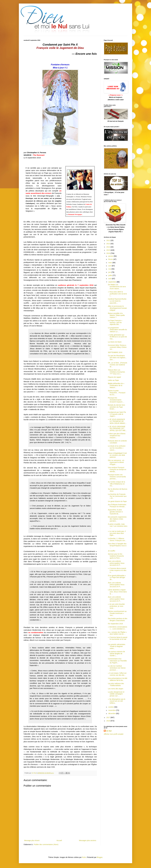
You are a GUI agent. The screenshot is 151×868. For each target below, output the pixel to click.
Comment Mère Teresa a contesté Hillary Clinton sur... (117, 347)
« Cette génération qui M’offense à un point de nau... (117, 337)
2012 (108, 240)
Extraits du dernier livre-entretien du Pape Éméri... (117, 407)
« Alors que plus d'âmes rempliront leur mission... (117, 436)
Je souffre (112, 551)
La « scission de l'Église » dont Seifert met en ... (117, 633)
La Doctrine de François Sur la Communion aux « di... (117, 496)
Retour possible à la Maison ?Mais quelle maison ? (116, 315)
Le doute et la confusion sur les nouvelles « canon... (117, 448)
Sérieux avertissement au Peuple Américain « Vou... (117, 613)
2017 (108, 717)
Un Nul (109, 731)
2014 (108, 247)
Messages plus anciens (88, 840)
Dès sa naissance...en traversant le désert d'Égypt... (116, 462)
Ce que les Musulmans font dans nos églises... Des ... (117, 358)
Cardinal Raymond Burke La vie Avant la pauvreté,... (117, 301)
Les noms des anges (116, 689)
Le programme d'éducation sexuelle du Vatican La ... (117, 330)
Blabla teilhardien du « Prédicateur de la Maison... (116, 385)
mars (110, 263)
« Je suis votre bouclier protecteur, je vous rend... (116, 606)
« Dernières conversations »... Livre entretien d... (118, 628)
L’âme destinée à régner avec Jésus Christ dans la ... (117, 592)
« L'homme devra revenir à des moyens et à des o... (117, 570)
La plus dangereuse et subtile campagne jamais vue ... (116, 694)
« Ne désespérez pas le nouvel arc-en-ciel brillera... (117, 701)
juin (110, 272)
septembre (112, 282)
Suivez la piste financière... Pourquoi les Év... (117, 393)
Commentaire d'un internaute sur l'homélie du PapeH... (117, 661)
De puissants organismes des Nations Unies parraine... (117, 519)
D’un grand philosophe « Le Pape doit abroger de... (117, 578)
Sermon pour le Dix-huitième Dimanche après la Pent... (116, 556)
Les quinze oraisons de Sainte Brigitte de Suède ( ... (116, 654)
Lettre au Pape (113, 380)
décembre (112, 713)
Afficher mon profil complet (114, 734)
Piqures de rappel (114, 377)
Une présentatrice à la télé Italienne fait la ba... (118, 679)
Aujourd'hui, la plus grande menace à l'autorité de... (115, 512)
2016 (108, 253)
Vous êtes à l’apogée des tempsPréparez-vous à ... (117, 546)
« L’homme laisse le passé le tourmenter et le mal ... (118, 639)
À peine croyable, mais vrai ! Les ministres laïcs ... (118, 526)
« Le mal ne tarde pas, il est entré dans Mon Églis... (117, 533)
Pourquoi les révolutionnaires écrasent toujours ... (116, 400)
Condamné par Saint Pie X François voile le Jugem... (117, 414)
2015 (108, 250)
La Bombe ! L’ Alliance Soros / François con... (117, 539)
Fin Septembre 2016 (115, 624)
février (111, 259)
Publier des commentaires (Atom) (46, 844)
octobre (111, 707)
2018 (108, 721)
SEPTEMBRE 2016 (115, 352)
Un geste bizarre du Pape (117, 501)
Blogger (100, 857)
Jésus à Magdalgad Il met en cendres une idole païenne (117, 455)
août (110, 279)
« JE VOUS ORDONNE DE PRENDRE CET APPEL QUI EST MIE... (117, 429)
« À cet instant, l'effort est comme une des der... (117, 674)
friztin (84, 857)
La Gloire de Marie (115, 342)
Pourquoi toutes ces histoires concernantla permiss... (117, 477)
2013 (108, 244)
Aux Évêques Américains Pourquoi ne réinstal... (117, 506)
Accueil (59, 840)
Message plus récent (32, 840)
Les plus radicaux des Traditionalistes (116, 684)
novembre (112, 710)
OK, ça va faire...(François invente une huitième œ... (118, 365)
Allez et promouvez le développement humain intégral (117, 308)
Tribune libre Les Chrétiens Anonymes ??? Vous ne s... (116, 372)
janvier (111, 256)
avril (110, 266)
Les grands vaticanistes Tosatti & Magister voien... (117, 646)
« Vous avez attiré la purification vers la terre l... (117, 294)
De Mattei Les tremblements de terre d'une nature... (117, 287)
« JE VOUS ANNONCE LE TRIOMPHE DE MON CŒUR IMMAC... (117, 421)
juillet (110, 275)
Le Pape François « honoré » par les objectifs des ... (115, 322)
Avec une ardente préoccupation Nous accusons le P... (116, 563)
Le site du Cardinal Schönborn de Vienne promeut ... (117, 668)
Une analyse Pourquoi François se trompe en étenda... (117, 469)
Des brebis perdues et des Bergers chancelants (118, 619)
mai (110, 269)
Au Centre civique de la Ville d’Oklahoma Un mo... (116, 484)
